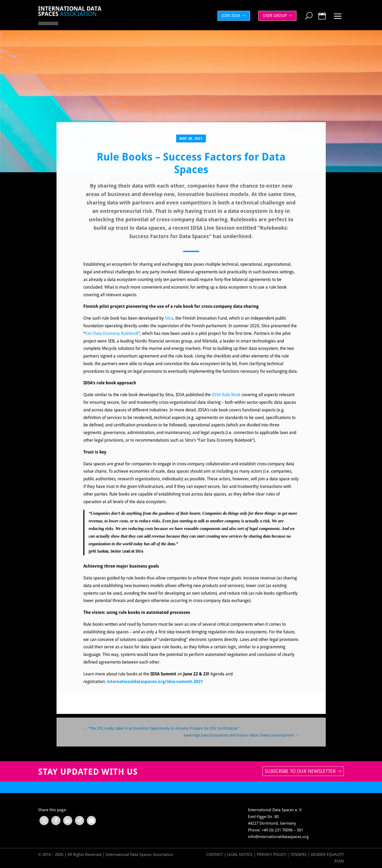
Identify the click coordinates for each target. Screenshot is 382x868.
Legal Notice (240, 855)
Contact (215, 855)
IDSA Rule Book (226, 400)
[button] (44, 821)
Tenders (298, 855)
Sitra (169, 323)
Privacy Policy (272, 855)
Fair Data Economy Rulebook (112, 338)
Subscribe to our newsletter (300, 771)
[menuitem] (235, 16)
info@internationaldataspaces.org (278, 837)
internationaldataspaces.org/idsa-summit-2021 (155, 686)
